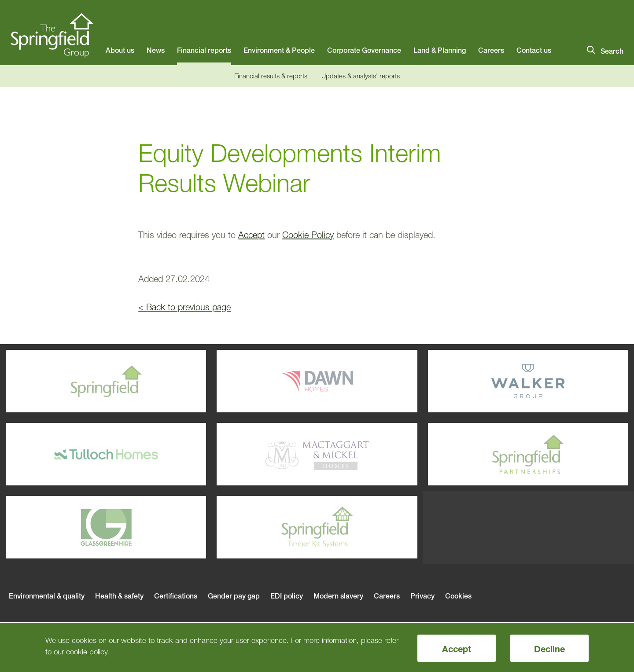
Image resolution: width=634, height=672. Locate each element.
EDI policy (287, 596)
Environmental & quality (47, 596)
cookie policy (87, 652)
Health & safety (119, 596)
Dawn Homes (290, 381)
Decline (549, 649)
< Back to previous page (184, 307)
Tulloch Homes (79, 454)
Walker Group (501, 381)
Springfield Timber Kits (290, 527)
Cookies (458, 596)
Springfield (79, 381)
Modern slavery (338, 596)
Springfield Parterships (501, 454)
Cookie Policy (308, 235)
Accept (457, 649)
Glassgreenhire (79, 527)
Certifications (176, 596)
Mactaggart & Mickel (290, 454)
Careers (387, 596)
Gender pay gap (234, 596)
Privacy (422, 596)
